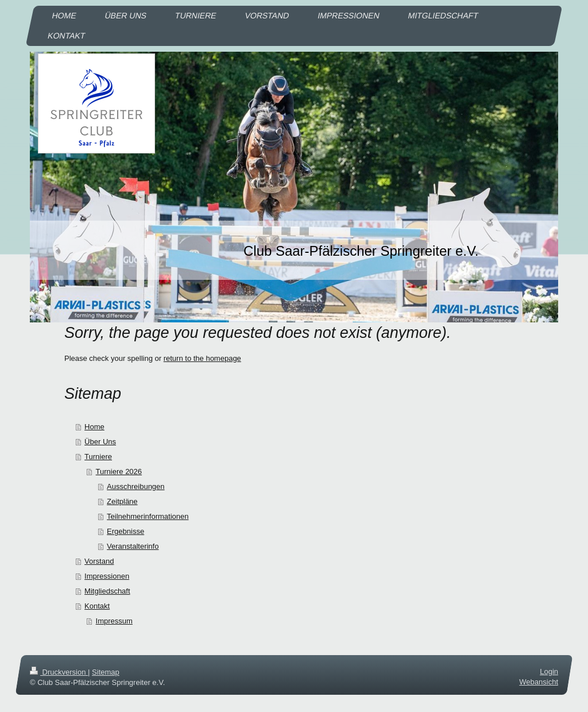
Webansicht (539, 682)
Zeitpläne (122, 501)
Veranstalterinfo (133, 546)
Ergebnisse (125, 531)
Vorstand (99, 561)
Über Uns (100, 442)
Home (94, 427)
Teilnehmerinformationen (148, 516)
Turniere (98, 457)
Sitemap (106, 672)
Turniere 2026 (119, 472)
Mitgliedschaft (107, 591)
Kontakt (97, 606)
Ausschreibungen (136, 486)
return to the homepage (202, 358)
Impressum (114, 621)
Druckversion (59, 672)
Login (549, 671)
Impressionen (107, 576)
